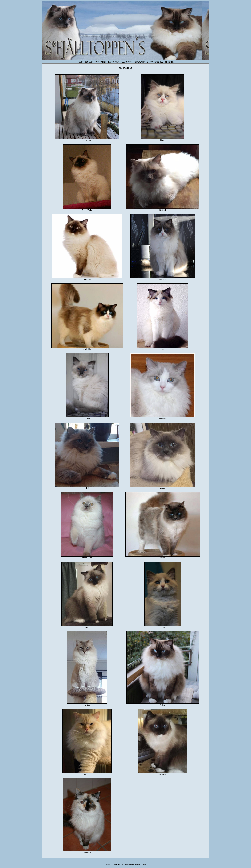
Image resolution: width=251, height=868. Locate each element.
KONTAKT (89, 62)
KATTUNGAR (114, 62)
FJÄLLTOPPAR (126, 62)
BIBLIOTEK (169, 62)
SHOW (150, 62)
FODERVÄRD (139, 62)
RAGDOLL (159, 62)
